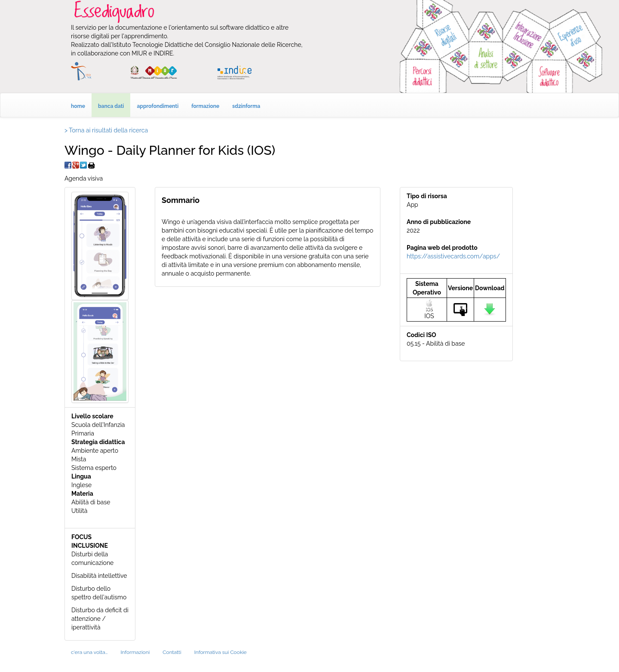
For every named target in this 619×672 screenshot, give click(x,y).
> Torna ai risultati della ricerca (106, 130)
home (78, 106)
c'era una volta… (89, 652)
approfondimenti (158, 106)
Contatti (172, 652)
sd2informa (246, 106)
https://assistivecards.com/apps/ (453, 256)
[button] (100, 245)
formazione (205, 106)
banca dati (111, 106)
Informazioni (135, 652)
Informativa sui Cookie (221, 652)
